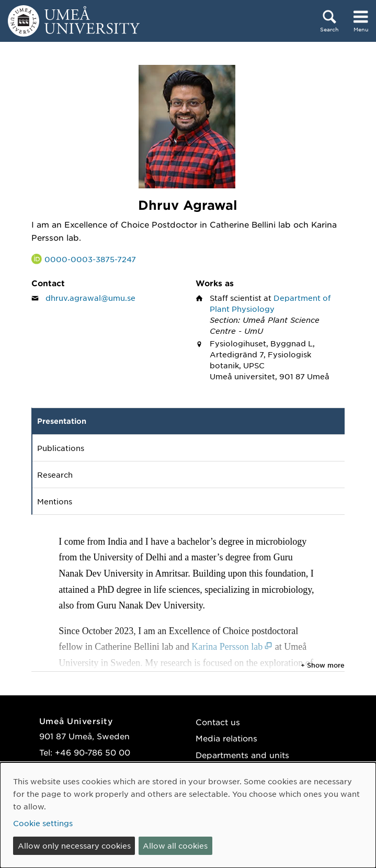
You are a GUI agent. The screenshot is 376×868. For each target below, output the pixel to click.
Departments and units (242, 755)
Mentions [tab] (55, 501)
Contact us (218, 722)
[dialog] (188, 815)
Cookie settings (43, 823)
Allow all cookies (175, 846)
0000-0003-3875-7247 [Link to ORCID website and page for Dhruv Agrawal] (90, 259)
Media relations (226, 738)
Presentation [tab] (62, 421)
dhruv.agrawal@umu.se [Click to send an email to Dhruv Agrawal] (90, 298)
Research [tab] (55, 475)
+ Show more (323, 665)
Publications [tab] (61, 448)
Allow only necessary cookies (74, 846)
